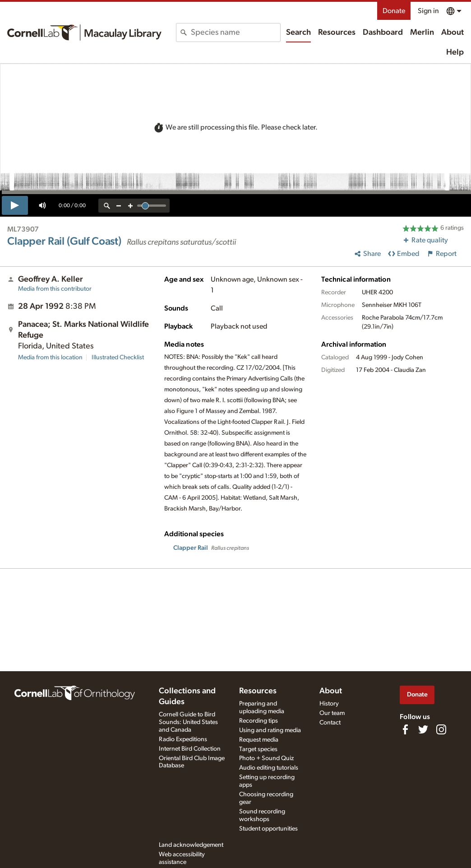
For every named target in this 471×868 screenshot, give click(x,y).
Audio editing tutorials (269, 768)
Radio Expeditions (183, 739)
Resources (337, 32)
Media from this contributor (55, 289)
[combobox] (235, 32)
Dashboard (383, 32)
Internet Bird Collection (190, 749)
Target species (258, 749)
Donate (394, 11)
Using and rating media (270, 730)
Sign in (428, 11)
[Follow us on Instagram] (441, 729)
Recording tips (259, 721)
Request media (259, 740)
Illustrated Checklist (118, 357)
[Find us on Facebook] (405, 729)
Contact (330, 723)
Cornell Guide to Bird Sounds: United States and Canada (188, 722)
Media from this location (50, 357)
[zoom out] (119, 206)
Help (455, 52)
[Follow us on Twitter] (423, 729)
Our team (332, 713)
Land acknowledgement (191, 845)
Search (298, 32)
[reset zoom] (107, 206)
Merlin (422, 32)
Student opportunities (268, 829)
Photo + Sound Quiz (266, 758)
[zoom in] (130, 206)
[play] (15, 205)
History (329, 704)
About (453, 32)
